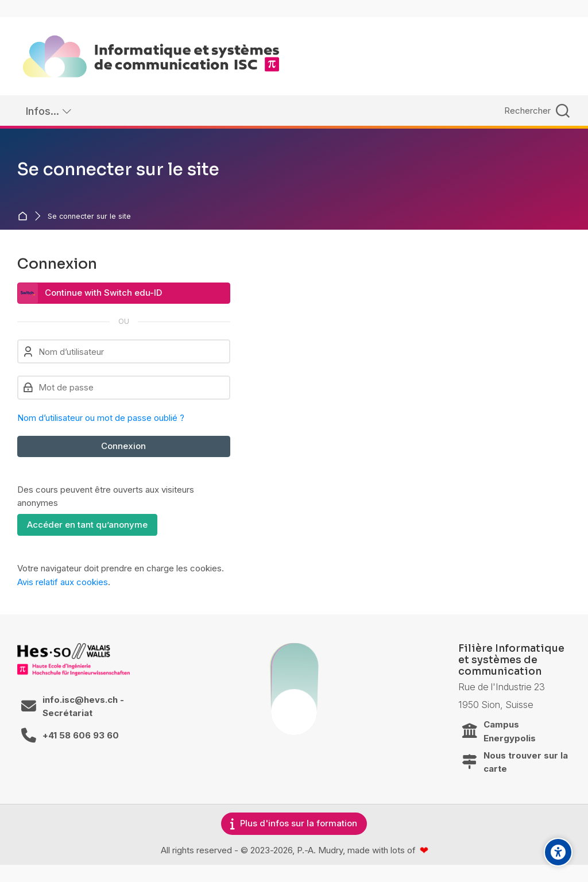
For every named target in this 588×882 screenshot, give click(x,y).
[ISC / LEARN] (151, 56)
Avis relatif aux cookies (63, 582)
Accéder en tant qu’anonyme (87, 525)
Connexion (123, 446)
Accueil (25, 216)
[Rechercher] (536, 111)
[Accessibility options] (558, 852)
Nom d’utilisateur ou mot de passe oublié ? (101, 418)
